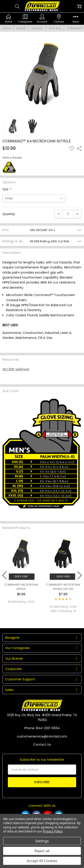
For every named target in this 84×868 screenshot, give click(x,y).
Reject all (42, 851)
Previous (4, 575)
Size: (7, 189)
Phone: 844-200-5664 (42, 728)
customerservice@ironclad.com (42, 736)
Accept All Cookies (42, 861)
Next (80, 575)
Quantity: (9, 214)
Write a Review (12, 158)
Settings (42, 841)
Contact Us (42, 744)
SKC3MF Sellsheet (16, 369)
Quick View (21, 577)
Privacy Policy (53, 831)
